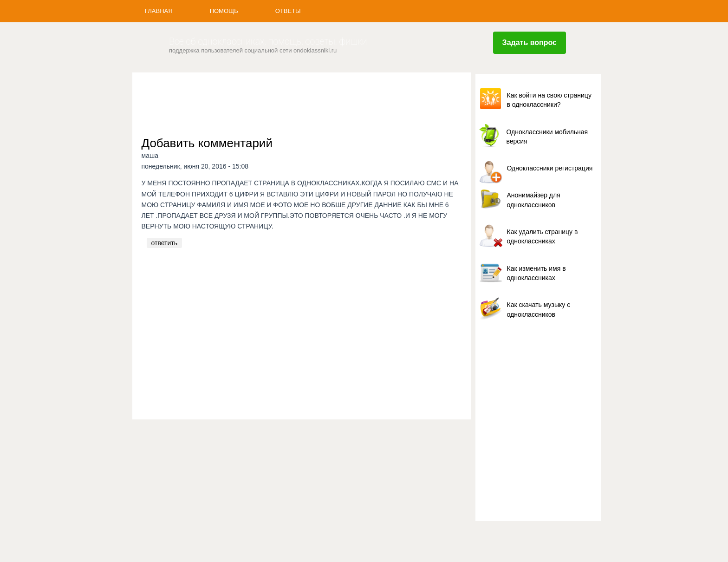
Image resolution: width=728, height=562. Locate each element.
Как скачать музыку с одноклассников (539, 309)
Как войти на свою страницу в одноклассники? (549, 100)
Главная (159, 11)
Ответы (288, 11)
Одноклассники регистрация (550, 168)
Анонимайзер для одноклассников (534, 200)
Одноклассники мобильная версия (547, 137)
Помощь (224, 11)
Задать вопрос (530, 42)
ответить (164, 243)
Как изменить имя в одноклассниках (536, 273)
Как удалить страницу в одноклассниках (543, 236)
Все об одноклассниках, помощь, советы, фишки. (269, 42)
